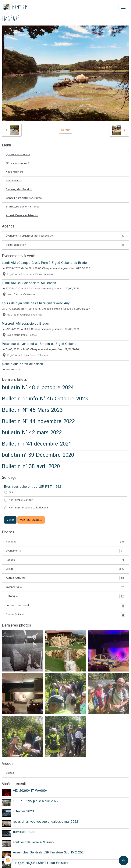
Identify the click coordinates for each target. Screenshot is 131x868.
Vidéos (10, 773)
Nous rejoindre (15, 172)
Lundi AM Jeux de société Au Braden (29, 283)
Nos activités (14, 181)
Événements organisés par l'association (65, 236)
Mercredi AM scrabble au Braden (26, 324)
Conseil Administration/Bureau (25, 198)
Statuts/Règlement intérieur (23, 207)
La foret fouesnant (65, 605)
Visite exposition (65, 245)
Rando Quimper (65, 614)
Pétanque (65, 596)
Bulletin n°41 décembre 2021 (36, 444)
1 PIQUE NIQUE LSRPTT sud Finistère (41, 863)
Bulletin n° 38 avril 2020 (31, 466)
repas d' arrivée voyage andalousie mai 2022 (46, 822)
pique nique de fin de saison (22, 364)
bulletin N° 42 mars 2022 (32, 433)
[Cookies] (8, 860)
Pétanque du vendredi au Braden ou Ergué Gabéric (39, 344)
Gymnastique (65, 587)
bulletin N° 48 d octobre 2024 (38, 388)
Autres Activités (65, 578)
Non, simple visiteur (21, 500)
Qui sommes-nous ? (18, 155)
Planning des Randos (19, 189)
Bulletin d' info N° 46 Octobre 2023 (45, 399)
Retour (65, 130)
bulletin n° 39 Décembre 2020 (38, 455)
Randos (65, 560)
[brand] (15, 7)
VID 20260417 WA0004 (30, 791)
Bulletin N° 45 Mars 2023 (32, 410)
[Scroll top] (123, 860)
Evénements (65, 551)
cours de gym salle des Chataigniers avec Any (36, 303)
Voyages (65, 542)
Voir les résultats (31, 520)
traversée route (24, 832)
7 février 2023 (23, 811)
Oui (11, 492)
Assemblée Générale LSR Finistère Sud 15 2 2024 (49, 853)
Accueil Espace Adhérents (22, 215)
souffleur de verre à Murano (33, 842)
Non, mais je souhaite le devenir (28, 508)
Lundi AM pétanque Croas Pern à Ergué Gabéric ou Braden (45, 263)
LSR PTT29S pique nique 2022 (36, 801)
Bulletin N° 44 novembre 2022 (38, 421)
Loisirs (65, 569)
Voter (10, 520)
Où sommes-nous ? (18, 163)
